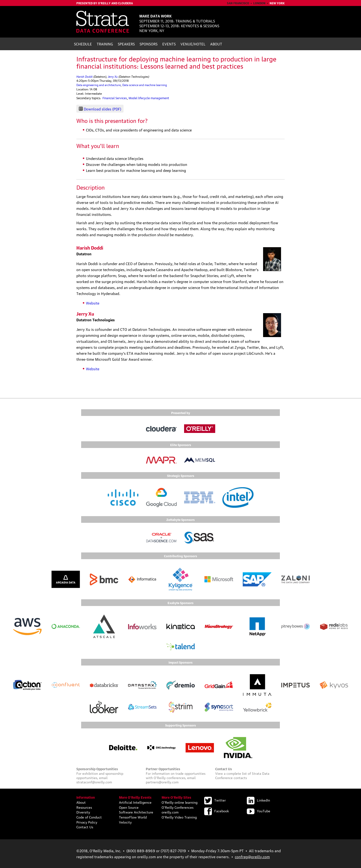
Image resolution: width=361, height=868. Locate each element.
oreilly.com (170, 812)
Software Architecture (136, 812)
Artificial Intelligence (135, 802)
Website (93, 303)
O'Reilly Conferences (178, 807)
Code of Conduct (89, 817)
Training (105, 44)
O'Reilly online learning (180, 802)
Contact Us (85, 827)
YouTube (259, 811)
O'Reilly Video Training (179, 817)
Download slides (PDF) (102, 109)
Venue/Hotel (193, 44)
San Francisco (238, 3)
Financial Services (115, 98)
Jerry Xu (113, 76)
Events (169, 44)
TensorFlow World (133, 817)
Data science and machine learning (145, 85)
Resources (84, 807)
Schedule (83, 44)
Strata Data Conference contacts (242, 775)
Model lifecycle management (149, 98)
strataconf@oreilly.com (94, 782)
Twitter (215, 800)
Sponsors (149, 44)
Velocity (125, 822)
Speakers (126, 44)
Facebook (217, 811)
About (216, 44)
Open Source (129, 807)
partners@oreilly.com (162, 782)
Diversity (83, 812)
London (259, 3)
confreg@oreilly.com (252, 857)
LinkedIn (258, 800)
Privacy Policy (87, 822)
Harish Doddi (85, 76)
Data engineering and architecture (99, 85)
